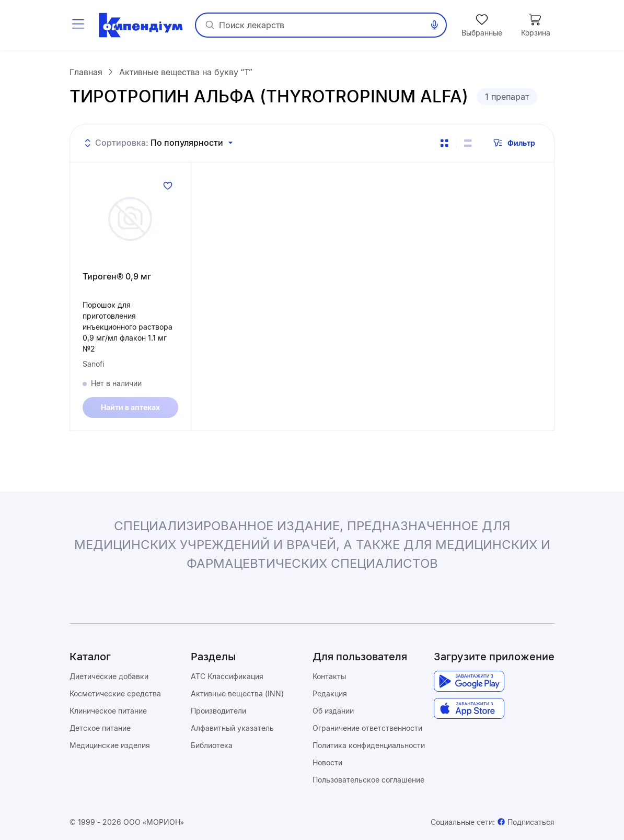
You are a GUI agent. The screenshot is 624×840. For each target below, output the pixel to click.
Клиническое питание (108, 711)
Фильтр (514, 143)
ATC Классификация (227, 676)
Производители (218, 711)
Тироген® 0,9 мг (117, 276)
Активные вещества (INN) (237, 693)
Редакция (330, 693)
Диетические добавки (109, 676)
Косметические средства (115, 693)
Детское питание (100, 728)
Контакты (329, 676)
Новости (327, 762)
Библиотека (212, 745)
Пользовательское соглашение (368, 780)
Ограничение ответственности (367, 728)
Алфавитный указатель (232, 728)
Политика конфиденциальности (369, 745)
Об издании (333, 711)
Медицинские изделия (110, 745)
